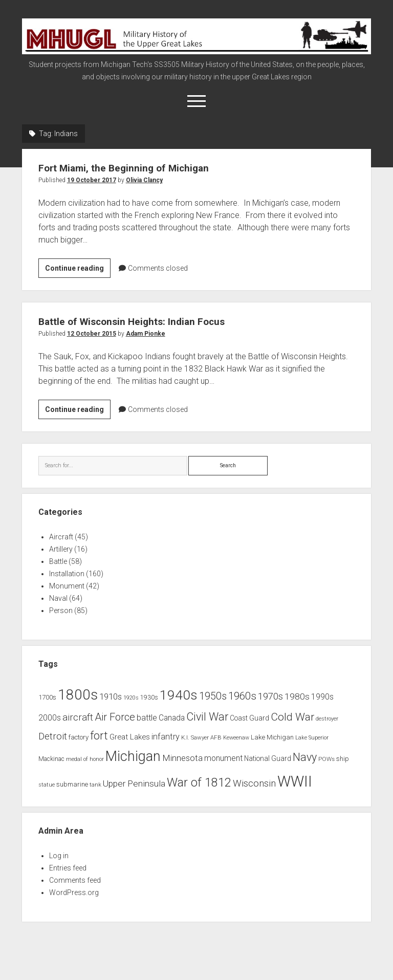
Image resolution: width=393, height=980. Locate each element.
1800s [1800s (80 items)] (78, 695)
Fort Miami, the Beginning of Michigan (131, 168)
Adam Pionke (146, 334)
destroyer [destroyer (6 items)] (327, 719)
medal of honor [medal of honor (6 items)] (85, 759)
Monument (67, 586)
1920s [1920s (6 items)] (131, 698)
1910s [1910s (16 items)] (111, 696)
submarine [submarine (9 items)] (72, 784)
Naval (58, 598)
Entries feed (68, 868)
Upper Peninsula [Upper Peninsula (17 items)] (134, 783)
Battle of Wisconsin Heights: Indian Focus (140, 321)
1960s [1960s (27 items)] (242, 696)
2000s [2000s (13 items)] (50, 718)
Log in (59, 856)
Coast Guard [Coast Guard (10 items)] (249, 718)
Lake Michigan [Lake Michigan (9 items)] (272, 737)
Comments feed (75, 880)
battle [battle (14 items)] (147, 718)
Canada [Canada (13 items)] (172, 718)
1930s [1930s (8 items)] (149, 698)
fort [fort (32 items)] (99, 736)
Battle (58, 561)
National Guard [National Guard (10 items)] (268, 758)
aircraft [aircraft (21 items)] (78, 717)
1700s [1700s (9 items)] (47, 697)
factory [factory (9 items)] (79, 737)
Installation (67, 574)
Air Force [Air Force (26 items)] (115, 717)
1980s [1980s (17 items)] (297, 696)
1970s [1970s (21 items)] (270, 696)
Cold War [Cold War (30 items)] (292, 717)
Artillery (61, 549)
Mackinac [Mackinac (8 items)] (51, 759)
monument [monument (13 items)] (223, 758)
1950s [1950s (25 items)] (213, 696)
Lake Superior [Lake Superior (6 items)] (312, 738)
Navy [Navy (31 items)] (305, 757)
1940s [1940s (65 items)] (179, 695)
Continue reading (78, 270)
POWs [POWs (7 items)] (326, 759)
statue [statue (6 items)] (47, 785)
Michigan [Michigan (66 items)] (133, 756)
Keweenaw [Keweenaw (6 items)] (236, 738)
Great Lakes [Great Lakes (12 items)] (130, 737)
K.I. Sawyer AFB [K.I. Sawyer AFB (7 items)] (201, 737)
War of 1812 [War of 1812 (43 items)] (199, 782)
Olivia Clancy (144, 180)
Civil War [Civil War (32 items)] (207, 717)
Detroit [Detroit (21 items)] (53, 736)
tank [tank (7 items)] (95, 785)
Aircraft (61, 537)
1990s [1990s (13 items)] (322, 697)
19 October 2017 (92, 180)
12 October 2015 (92, 334)
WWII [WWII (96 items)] (295, 781)
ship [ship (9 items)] (343, 759)
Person (61, 611)
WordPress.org (74, 892)
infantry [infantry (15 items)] (166, 737)
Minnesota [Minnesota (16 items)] (182, 758)
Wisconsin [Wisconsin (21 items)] (254, 783)
